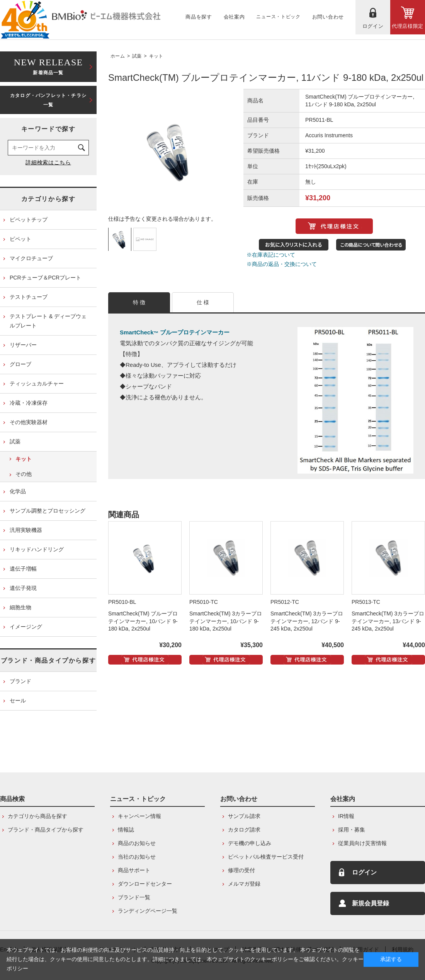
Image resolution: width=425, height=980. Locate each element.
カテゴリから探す (48, 199)
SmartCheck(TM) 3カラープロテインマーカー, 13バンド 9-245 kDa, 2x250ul (388, 621)
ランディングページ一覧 (148, 911)
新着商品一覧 (48, 66)
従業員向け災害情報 (362, 843)
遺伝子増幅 (23, 569)
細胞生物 (20, 607)
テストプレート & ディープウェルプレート (48, 321)
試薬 (137, 56)
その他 (24, 474)
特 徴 (139, 302)
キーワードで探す (48, 129)
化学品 (18, 491)
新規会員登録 (371, 903)
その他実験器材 (29, 422)
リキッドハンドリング (37, 549)
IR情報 (346, 816)
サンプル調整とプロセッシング (48, 511)
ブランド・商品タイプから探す (48, 660)
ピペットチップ (29, 220)
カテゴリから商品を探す (37, 816)
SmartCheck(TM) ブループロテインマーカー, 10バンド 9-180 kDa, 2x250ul (143, 621)
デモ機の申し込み (250, 843)
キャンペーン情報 (139, 816)
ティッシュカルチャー (37, 383)
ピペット (20, 239)
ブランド (20, 681)
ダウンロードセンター (145, 884)
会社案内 (343, 799)
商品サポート (134, 870)
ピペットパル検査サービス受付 (266, 857)
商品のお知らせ (137, 843)
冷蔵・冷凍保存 (29, 403)
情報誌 (126, 830)
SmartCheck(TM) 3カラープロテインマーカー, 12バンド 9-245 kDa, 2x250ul (307, 621)
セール (18, 700)
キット (156, 56)
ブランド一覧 (134, 897)
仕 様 (203, 302)
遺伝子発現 (23, 588)
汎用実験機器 (26, 530)
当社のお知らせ (137, 857)
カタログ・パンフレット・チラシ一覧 (48, 100)
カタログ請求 (244, 830)
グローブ (20, 364)
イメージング (26, 627)
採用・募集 (352, 830)
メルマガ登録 (244, 884)
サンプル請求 (244, 816)
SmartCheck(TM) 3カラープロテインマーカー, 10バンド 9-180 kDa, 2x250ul (226, 621)
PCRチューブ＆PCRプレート (45, 278)
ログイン (364, 872)
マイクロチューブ (31, 258)
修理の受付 (241, 870)
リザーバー (23, 345)
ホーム (118, 56)
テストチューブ (29, 297)
